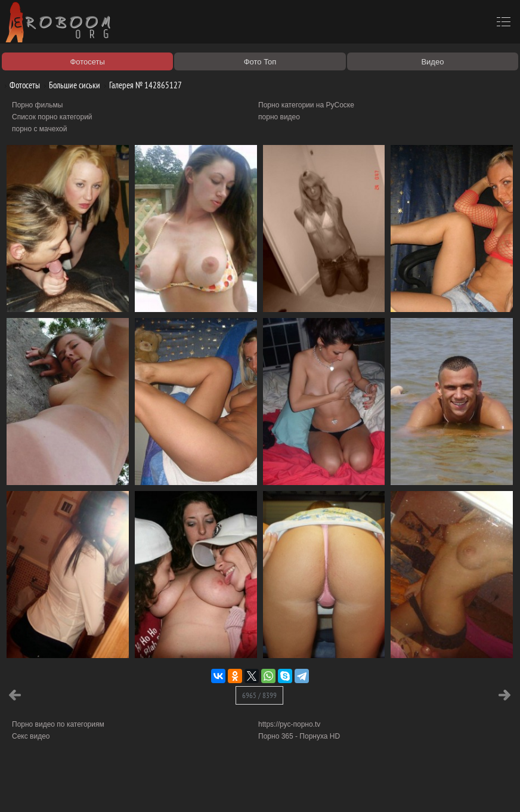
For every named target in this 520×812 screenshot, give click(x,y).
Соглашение (166, 789)
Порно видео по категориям (58, 724)
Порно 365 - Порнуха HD (299, 736)
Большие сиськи (70, 85)
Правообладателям (109, 789)
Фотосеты (20, 85)
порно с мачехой (39, 129)
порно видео (279, 117)
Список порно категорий (52, 117)
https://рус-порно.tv (289, 724)
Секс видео (31, 736)
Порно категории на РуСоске (306, 105)
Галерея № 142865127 (141, 85)
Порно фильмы (37, 105)
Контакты (207, 789)
